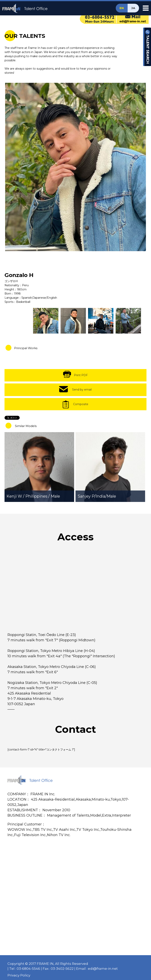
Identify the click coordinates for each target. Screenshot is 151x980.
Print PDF (81, 375)
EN (122, 8)
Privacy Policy (19, 975)
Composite (81, 404)
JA (133, 8)
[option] (76, 167)
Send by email (82, 390)
